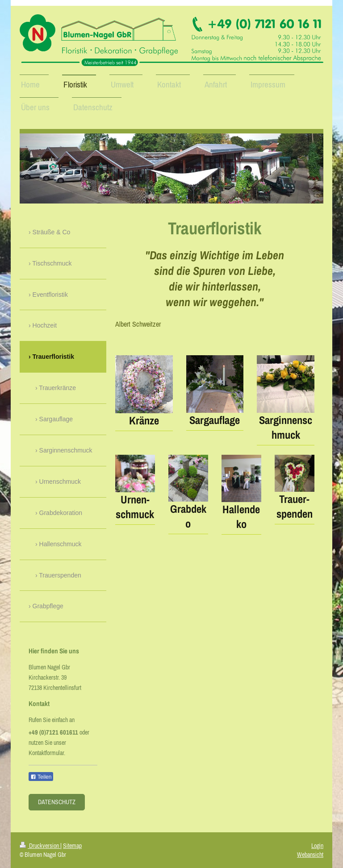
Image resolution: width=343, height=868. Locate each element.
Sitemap (72, 846)
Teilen (41, 777)
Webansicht (310, 855)
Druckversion (40, 846)
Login (317, 846)
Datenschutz (57, 802)
